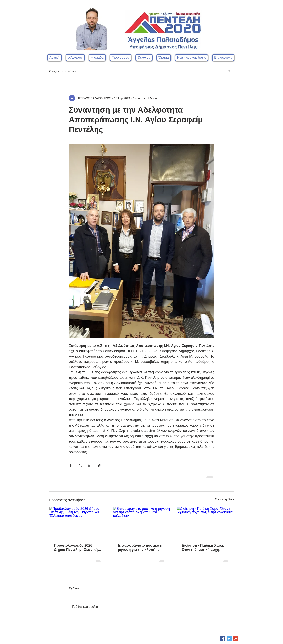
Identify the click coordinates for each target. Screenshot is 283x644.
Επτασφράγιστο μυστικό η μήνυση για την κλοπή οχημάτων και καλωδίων (140, 548)
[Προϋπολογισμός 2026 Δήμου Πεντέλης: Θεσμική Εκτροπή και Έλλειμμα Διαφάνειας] (78, 523)
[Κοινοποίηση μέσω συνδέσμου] (100, 465)
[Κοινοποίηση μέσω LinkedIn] (90, 465)
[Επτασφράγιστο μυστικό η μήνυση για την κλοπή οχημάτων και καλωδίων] (142, 523)
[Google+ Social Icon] (235, 639)
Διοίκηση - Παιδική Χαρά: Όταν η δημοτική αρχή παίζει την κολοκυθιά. (203, 548)
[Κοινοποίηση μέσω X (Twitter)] (80, 465)
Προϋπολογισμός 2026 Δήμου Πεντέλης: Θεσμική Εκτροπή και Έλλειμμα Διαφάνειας (76, 548)
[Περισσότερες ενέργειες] (212, 98)
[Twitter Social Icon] (229, 639)
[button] (97, 58)
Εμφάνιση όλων (224, 499)
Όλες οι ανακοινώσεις (63, 71)
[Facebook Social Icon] (223, 639)
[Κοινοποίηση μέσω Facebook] (71, 465)
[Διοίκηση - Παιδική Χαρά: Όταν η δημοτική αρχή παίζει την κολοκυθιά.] (205, 523)
